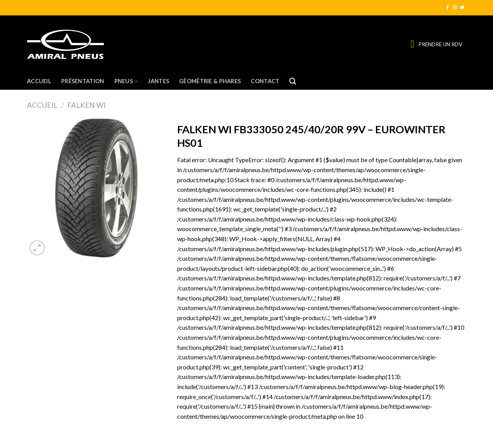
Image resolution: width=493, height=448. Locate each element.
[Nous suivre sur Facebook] (448, 8)
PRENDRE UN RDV (440, 44)
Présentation (83, 81)
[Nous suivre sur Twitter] (462, 8)
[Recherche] (293, 81)
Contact (265, 81)
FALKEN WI (87, 105)
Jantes (158, 81)
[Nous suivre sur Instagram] (455, 8)
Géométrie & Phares (210, 81)
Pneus (126, 81)
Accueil (39, 81)
